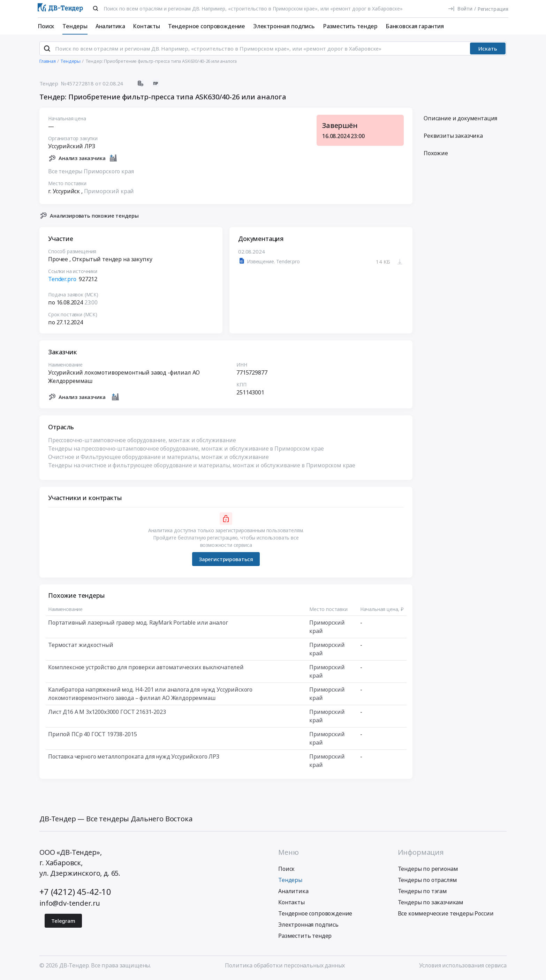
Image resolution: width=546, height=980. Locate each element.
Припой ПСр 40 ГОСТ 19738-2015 (92, 736)
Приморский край (109, 193)
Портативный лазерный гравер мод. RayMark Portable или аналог (138, 625)
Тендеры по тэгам (422, 893)
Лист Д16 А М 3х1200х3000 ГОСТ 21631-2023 (107, 714)
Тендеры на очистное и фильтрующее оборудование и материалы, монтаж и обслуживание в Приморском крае (202, 467)
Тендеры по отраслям (427, 882)
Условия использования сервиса (463, 967)
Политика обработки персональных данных (285, 967)
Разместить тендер (350, 26)
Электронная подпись (284, 26)
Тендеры (75, 26)
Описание (460, 120)
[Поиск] (96, 8)
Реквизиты (453, 138)
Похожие (436, 155)
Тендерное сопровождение (207, 26)
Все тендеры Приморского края (91, 173)
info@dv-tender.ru (70, 905)
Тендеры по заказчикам (431, 904)
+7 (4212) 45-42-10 (75, 893)
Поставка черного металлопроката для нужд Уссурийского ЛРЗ (134, 759)
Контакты (146, 26)
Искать (488, 51)
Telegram (63, 922)
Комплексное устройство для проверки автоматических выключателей (146, 669)
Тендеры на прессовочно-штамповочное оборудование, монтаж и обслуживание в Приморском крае (186, 451)
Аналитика (110, 26)
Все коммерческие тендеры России (446, 915)
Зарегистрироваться (226, 561)
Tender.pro (62, 281)
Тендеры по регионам (428, 870)
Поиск (46, 26)
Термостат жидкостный (81, 647)
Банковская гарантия (415, 26)
